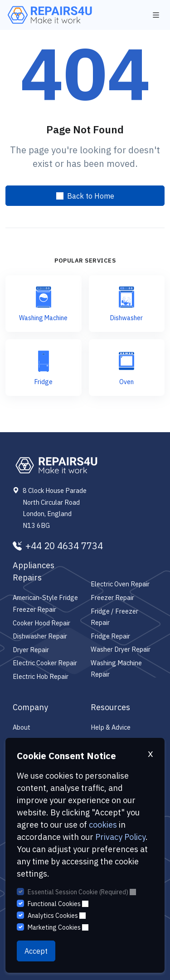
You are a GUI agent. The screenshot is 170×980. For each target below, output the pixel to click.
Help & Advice (111, 727)
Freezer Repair (112, 597)
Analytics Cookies (57, 916)
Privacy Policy (120, 837)
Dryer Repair (31, 650)
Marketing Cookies (58, 927)
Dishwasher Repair (40, 636)
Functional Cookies (58, 904)
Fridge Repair (110, 636)
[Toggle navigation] (156, 15)
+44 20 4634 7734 (58, 546)
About (22, 727)
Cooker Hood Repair (41, 623)
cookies (103, 825)
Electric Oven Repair (120, 584)
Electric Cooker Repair (45, 663)
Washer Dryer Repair (121, 649)
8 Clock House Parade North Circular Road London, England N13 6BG (55, 508)
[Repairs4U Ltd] (49, 15)
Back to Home (85, 196)
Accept (36, 951)
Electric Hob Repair (41, 676)
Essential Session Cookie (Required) (82, 892)
